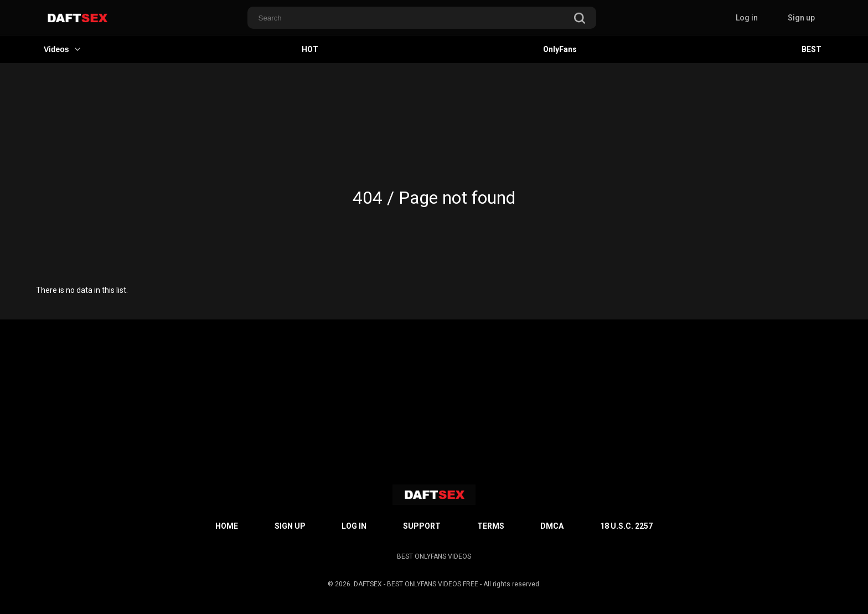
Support (422, 526)
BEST (812, 49)
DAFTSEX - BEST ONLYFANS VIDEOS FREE (416, 584)
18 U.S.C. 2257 (626, 526)
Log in (747, 18)
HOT (310, 49)
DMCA (552, 526)
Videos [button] (62, 49)
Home (227, 526)
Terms (491, 526)
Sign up (801, 18)
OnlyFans (560, 49)
